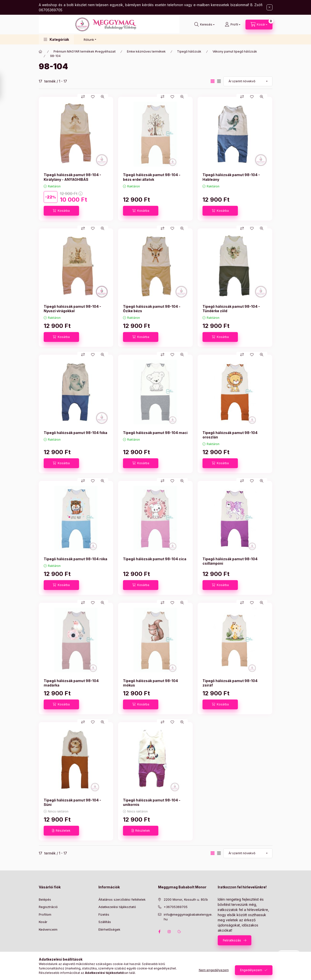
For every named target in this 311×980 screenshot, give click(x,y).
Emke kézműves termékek (146, 51)
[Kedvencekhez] (93, 97)
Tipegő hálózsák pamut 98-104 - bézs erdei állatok (152, 177)
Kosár (43, 922)
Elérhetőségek (109, 929)
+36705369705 (176, 907)
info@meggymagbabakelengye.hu (188, 917)
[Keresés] (204, 25)
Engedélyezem (251, 970)
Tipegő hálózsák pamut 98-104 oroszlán (230, 435)
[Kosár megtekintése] (259, 25)
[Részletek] (61, 831)
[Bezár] (270, 7)
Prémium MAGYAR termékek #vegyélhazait (85, 51)
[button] (56, 39)
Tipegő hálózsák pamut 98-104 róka (75, 559)
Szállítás (105, 922)
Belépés (45, 899)
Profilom (45, 914)
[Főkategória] (41, 52)
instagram (169, 932)
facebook (160, 932)
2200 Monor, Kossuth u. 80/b (186, 899)
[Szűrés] (5, 87)
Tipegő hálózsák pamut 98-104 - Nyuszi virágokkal (72, 309)
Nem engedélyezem (214, 970)
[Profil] (233, 25)
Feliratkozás (232, 940)
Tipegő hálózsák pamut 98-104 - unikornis (152, 802)
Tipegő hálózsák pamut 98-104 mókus (150, 683)
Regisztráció (48, 907)
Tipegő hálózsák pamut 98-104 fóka (75, 433)
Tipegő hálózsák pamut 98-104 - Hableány (231, 177)
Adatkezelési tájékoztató (117, 907)
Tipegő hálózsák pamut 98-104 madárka (71, 683)
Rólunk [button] (89, 40)
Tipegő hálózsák (189, 51)
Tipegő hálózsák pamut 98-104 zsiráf (230, 683)
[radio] (219, 81)
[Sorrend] (248, 81)
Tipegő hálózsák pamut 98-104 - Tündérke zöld (231, 309)
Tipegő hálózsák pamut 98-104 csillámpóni (230, 561)
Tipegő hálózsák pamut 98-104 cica (155, 559)
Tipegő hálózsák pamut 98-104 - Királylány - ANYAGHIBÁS (72, 177)
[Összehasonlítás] (83, 97)
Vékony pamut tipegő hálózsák (235, 51)
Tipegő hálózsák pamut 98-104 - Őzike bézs (152, 309)
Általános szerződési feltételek (122, 899)
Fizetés (104, 914)
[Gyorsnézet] (103, 97)
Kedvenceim (48, 929)
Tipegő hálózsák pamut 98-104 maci (155, 433)
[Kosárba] (61, 211)
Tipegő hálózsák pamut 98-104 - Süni (72, 802)
